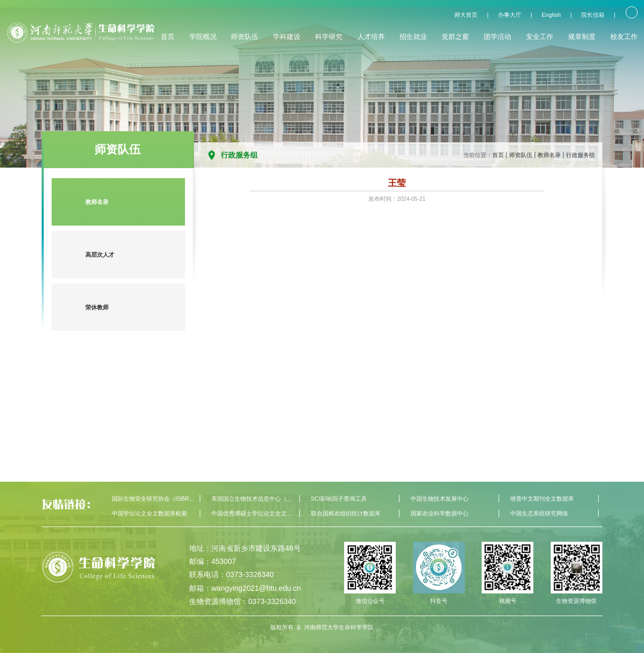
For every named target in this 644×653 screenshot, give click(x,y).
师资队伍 (245, 37)
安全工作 (540, 37)
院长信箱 (593, 15)
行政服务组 (580, 155)
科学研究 (329, 37)
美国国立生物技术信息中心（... (251, 499)
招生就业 (413, 37)
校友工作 (624, 37)
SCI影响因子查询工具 (339, 499)
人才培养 (371, 37)
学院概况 (203, 37)
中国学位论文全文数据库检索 (149, 513)
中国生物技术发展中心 (440, 499)
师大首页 (466, 15)
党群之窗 (455, 37)
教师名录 (549, 155)
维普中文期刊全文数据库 (542, 499)
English (552, 15)
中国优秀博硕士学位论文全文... (251, 513)
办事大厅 (510, 15)
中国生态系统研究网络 (539, 513)
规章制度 (582, 37)
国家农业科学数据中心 (440, 513)
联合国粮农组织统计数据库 (346, 513)
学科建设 (287, 37)
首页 (168, 37)
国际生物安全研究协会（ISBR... (153, 499)
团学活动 (497, 37)
